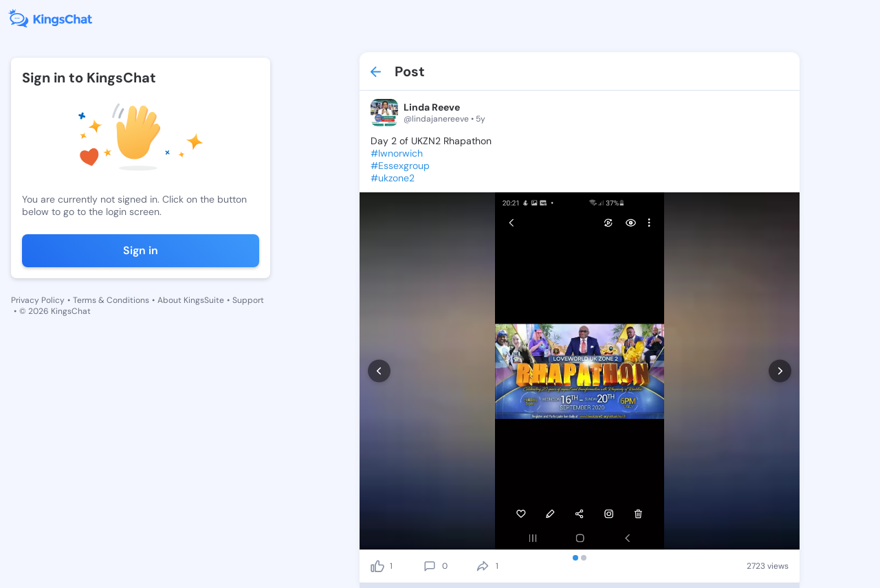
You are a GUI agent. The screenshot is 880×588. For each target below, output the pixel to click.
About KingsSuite (191, 300)
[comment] (430, 566)
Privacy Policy (38, 300)
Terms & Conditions (111, 300)
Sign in (141, 250)
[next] (780, 371)
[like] (377, 566)
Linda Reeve (432, 107)
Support (248, 300)
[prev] (379, 371)
